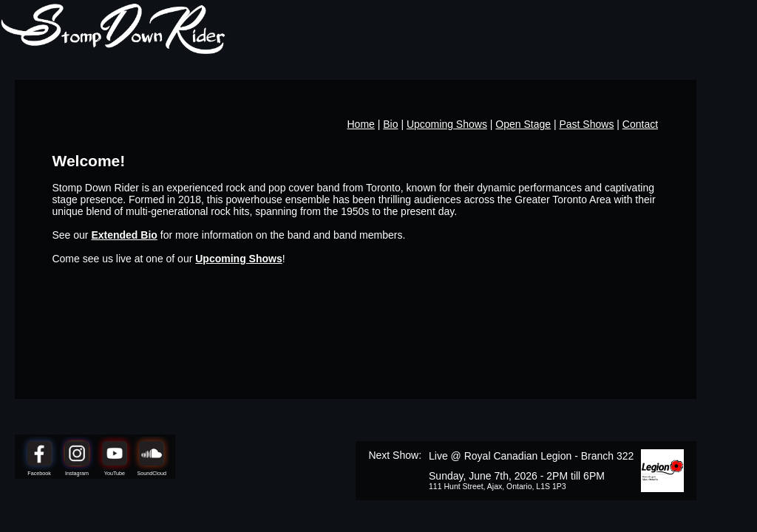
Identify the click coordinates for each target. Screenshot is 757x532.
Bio (390, 124)
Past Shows (586, 124)
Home (361, 124)
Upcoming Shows (447, 124)
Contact (640, 124)
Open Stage (523, 124)
